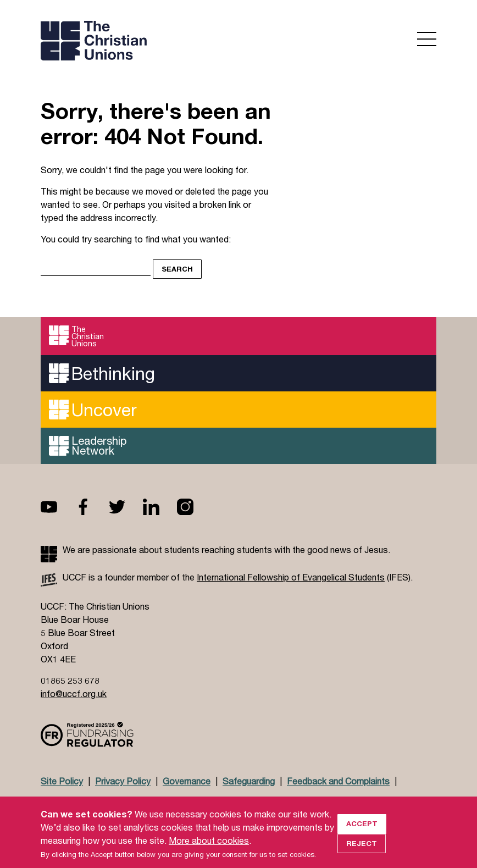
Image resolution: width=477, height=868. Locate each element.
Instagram (194, 507)
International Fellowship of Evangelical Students (291, 577)
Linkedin (160, 507)
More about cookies (209, 851)
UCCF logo (136, 42)
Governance (187, 781)
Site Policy (62, 781)
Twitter (126, 507)
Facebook (92, 507)
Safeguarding (249, 781)
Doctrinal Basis (71, 802)
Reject (362, 854)
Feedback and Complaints (338, 781)
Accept (362, 834)
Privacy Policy (123, 781)
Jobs (124, 802)
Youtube (58, 507)
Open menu (427, 39)
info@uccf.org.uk (74, 693)
